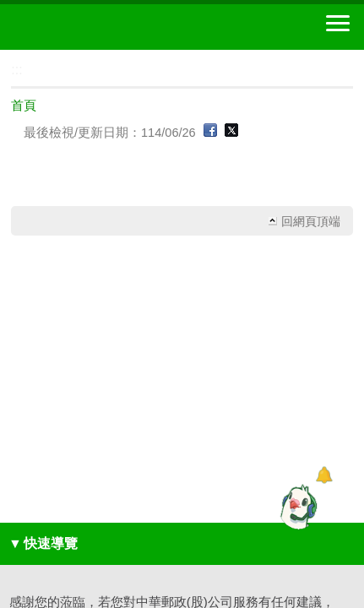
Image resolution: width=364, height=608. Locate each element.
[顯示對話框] (324, 475)
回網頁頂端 (311, 221)
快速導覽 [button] (43, 543)
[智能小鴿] (296, 507)
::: (5, 57)
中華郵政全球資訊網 (106, 27)
